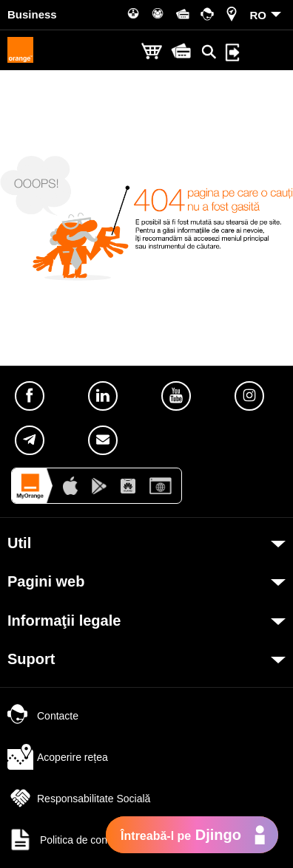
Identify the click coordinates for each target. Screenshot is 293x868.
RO (259, 15)
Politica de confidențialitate (85, 840)
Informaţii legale (64, 621)
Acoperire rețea (58, 757)
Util (19, 543)
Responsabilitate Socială (79, 799)
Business (32, 14)
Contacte (43, 716)
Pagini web (46, 581)
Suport (31, 659)
